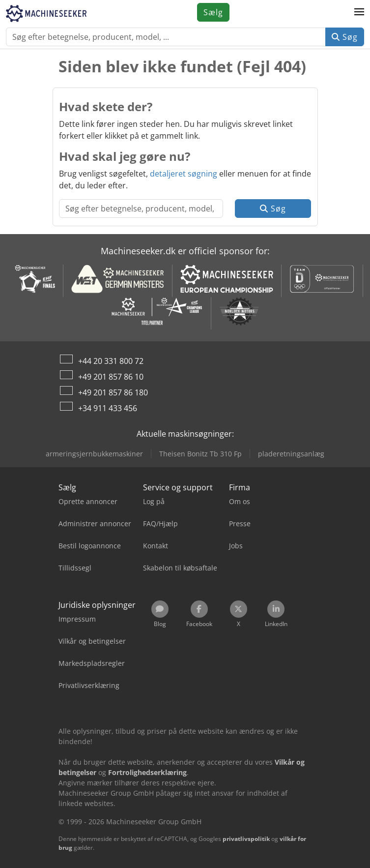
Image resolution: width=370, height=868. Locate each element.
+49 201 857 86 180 (113, 392)
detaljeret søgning (184, 174)
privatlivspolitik (246, 839)
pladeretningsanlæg (291, 454)
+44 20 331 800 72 (111, 361)
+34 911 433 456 (108, 408)
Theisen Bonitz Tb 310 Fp (200, 454)
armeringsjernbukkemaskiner (94, 454)
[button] (359, 12)
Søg (345, 37)
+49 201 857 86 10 (111, 377)
